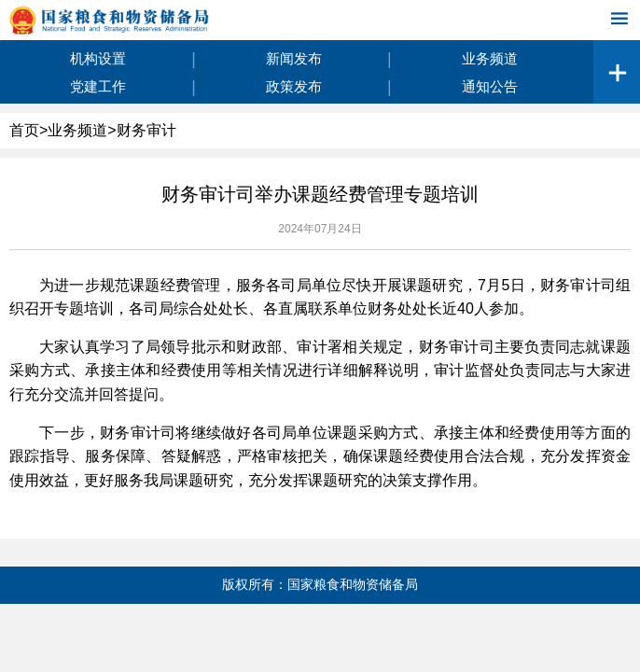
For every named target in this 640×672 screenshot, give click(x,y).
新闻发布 (294, 58)
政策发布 (294, 86)
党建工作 (98, 86)
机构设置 (98, 58)
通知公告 (490, 86)
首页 (24, 130)
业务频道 (490, 58)
